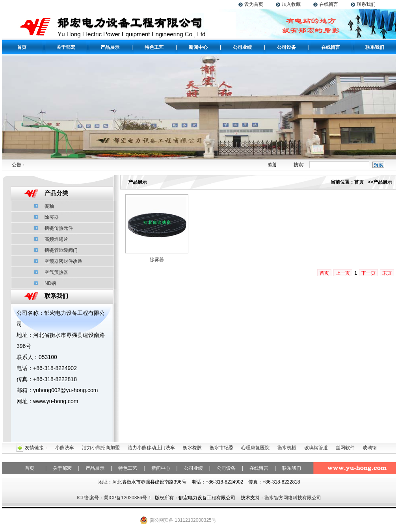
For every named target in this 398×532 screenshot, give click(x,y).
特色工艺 (154, 47)
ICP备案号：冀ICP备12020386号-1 (114, 498)
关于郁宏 (66, 47)
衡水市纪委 (221, 448)
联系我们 (366, 4)
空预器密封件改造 (63, 261)
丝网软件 (345, 448)
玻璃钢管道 (316, 448)
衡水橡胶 (192, 448)
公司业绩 (242, 47)
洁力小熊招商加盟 (101, 448)
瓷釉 (49, 206)
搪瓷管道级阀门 (61, 250)
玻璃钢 (370, 448)
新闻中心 (198, 47)
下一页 (368, 273)
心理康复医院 (255, 448)
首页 (22, 47)
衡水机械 (287, 448)
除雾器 (52, 217)
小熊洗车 (65, 448)
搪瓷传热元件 (59, 228)
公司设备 (286, 47)
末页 (387, 273)
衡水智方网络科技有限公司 (293, 498)
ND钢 (50, 283)
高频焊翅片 (56, 239)
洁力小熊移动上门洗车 (151, 448)
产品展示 (110, 47)
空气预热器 (56, 272)
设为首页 (254, 4)
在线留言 (329, 4)
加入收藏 (291, 4)
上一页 (343, 273)
